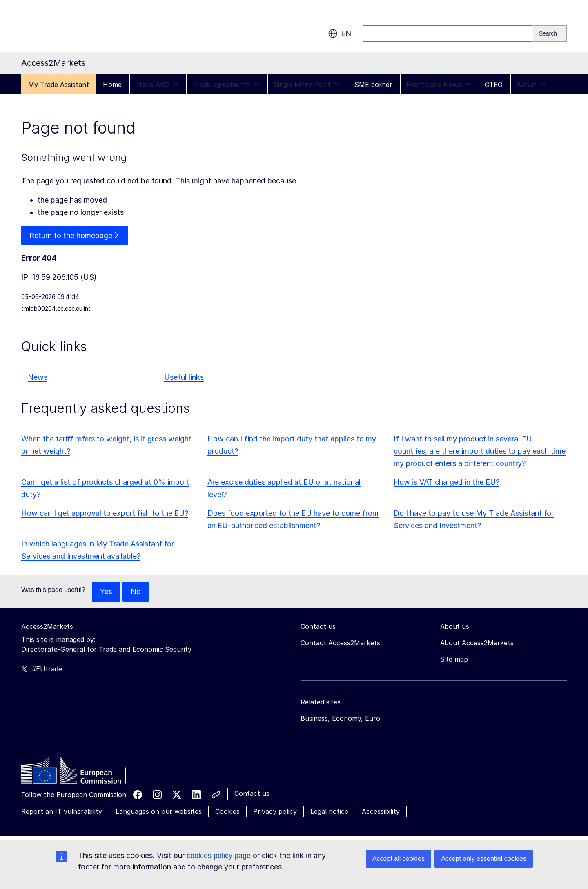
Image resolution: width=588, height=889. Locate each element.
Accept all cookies (399, 859)
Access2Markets (47, 626)
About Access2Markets (477, 643)
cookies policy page (219, 856)
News (38, 378)
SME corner (373, 85)
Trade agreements (226, 85)
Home (112, 85)
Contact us (252, 793)
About (531, 85)
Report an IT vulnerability (62, 811)
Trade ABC (157, 85)
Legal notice (329, 811)
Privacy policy (275, 811)
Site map (454, 659)
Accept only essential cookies (484, 859)
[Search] (550, 33)
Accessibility (381, 811)
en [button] (340, 33)
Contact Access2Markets (340, 643)
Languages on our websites (159, 811)
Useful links (184, 378)
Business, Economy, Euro (340, 718)
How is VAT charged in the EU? (447, 482)
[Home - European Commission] (80, 772)
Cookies (227, 811)
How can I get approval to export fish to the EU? (105, 513)
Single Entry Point (307, 85)
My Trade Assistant (59, 85)
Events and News (439, 85)
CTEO (494, 85)
